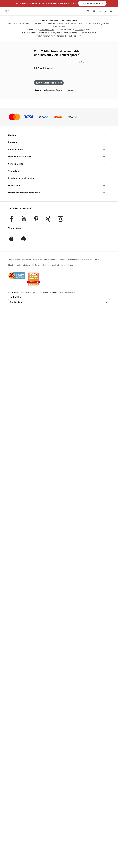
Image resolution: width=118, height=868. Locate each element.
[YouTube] (24, 220)
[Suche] (88, 11)
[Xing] (48, 220)
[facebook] (11, 220)
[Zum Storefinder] (94, 11)
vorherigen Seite (47, 30)
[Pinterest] (36, 220)
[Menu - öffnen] (111, 11)
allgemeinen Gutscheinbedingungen (60, 90)
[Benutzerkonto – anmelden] (100, 11)
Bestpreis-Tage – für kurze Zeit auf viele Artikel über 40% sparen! (46, 3)
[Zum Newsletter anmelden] (49, 83)
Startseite (79, 30)
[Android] (24, 240)
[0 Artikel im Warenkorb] (105, 11)
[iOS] (11, 240)
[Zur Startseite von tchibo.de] (7, 11)
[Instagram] (60, 220)
